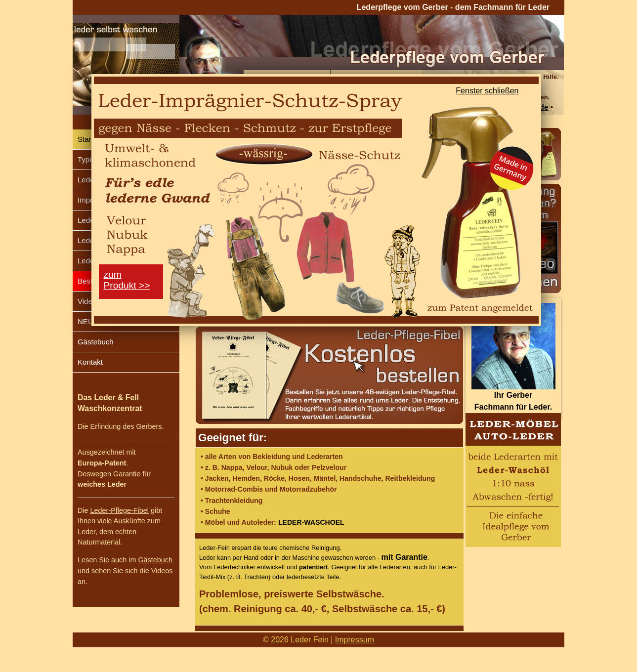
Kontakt (90, 362)
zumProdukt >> (127, 280)
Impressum (355, 640)
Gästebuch (96, 342)
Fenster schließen (487, 91)
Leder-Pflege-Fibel (120, 510)
